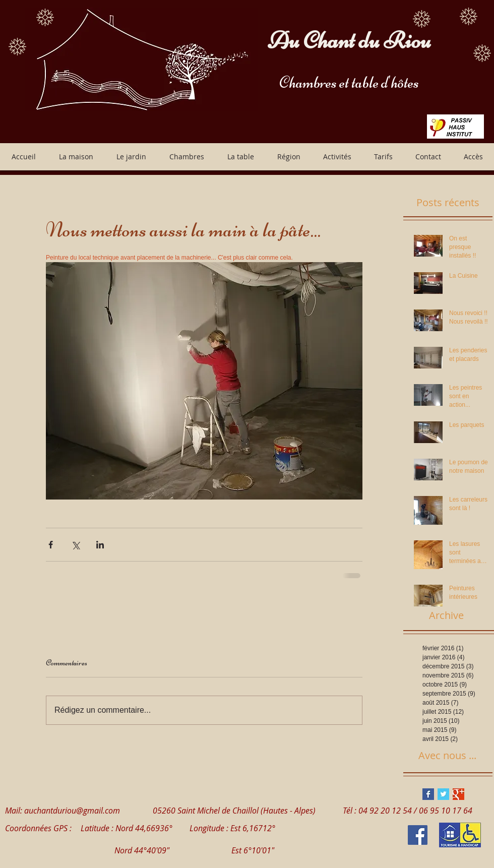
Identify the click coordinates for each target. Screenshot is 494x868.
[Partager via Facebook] (51, 545)
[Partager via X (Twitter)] (75, 545)
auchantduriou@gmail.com (72, 811)
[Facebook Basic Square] (428, 794)
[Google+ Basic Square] (458, 794)
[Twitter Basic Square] (443, 794)
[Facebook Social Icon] (418, 835)
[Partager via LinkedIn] (100, 545)
